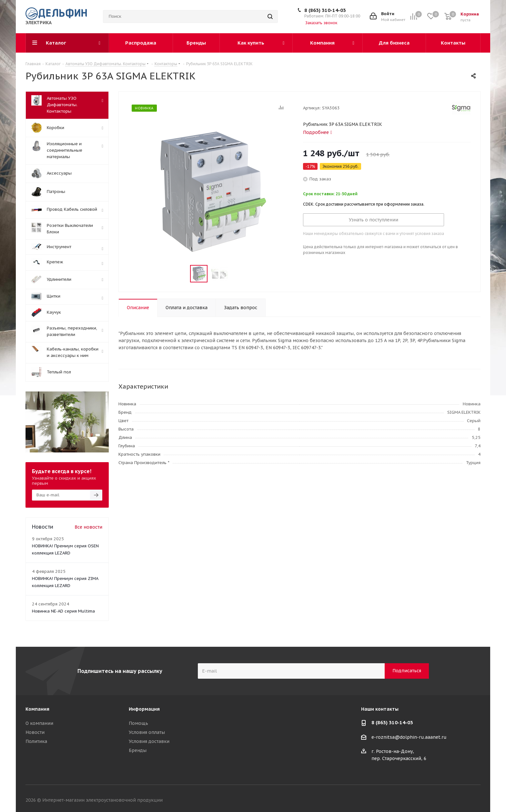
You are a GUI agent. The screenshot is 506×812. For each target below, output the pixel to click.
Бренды (138, 750)
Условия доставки (149, 741)
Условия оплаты (147, 732)
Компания (37, 709)
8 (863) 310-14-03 (325, 10)
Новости (35, 732)
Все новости (88, 527)
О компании (39, 723)
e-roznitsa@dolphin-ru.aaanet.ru (409, 737)
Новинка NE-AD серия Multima (63, 611)
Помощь (138, 723)
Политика (36, 741)
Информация (144, 709)
